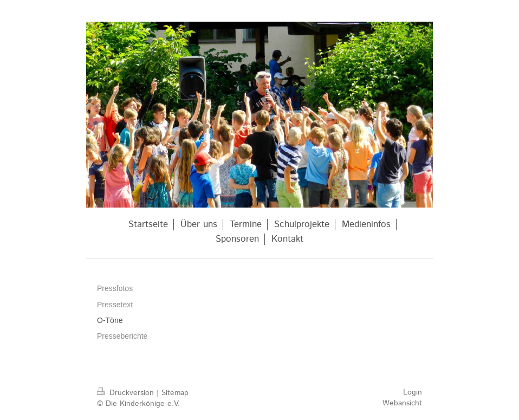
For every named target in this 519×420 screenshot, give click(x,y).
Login (413, 392)
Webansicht (402, 403)
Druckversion (127, 393)
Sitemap (175, 393)
